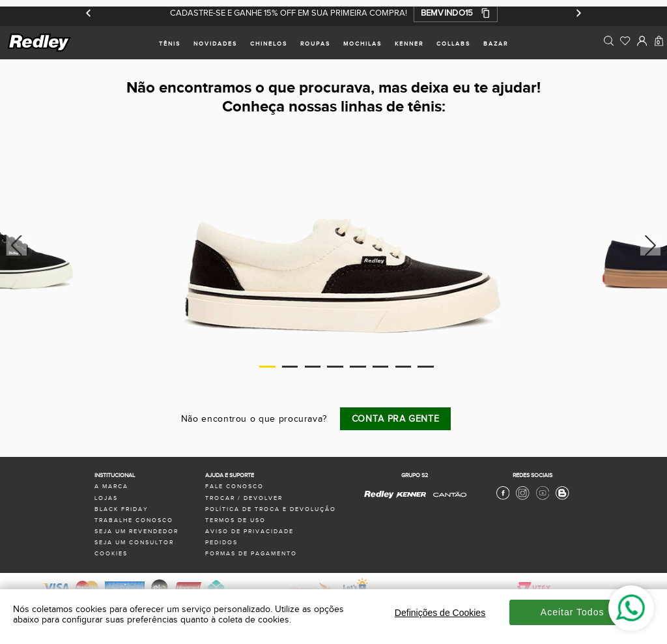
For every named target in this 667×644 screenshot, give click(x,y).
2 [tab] (290, 367)
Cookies (111, 554)
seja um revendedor (136, 532)
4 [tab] (335, 367)
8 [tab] (426, 367)
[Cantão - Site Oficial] (447, 502)
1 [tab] (267, 367)
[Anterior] (89, 13)
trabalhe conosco (134, 520)
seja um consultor (134, 543)
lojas (106, 498)
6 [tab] (381, 367)
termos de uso (235, 520)
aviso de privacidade (249, 532)
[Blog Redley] (562, 498)
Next (652, 245)
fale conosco (234, 487)
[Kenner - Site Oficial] (411, 495)
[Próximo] (578, 13)
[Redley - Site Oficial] (379, 498)
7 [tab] (404, 367)
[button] (456, 13)
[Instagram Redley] (522, 498)
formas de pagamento (251, 554)
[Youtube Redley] (543, 498)
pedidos (221, 543)
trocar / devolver (244, 498)
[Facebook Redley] (503, 498)
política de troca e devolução (271, 509)
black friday (121, 509)
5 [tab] (358, 367)
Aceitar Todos (573, 612)
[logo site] (40, 50)
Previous (15, 245)
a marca (111, 487)
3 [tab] (313, 367)
